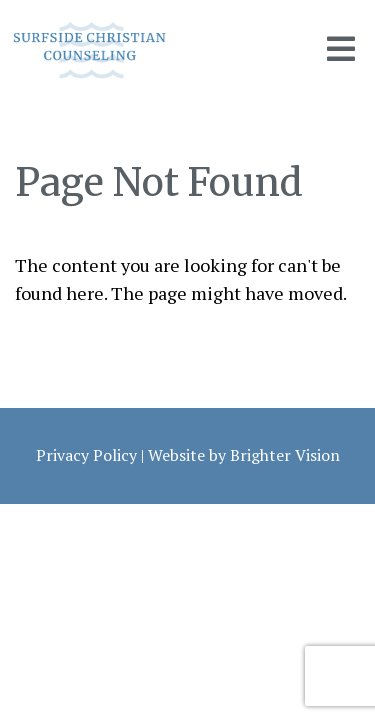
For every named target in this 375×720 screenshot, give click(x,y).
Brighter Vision (285, 455)
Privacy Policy (86, 455)
